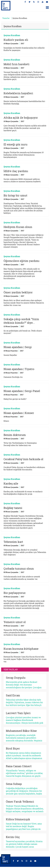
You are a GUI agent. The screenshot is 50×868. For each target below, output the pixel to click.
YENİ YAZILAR (11, 669)
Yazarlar (6, 18)
